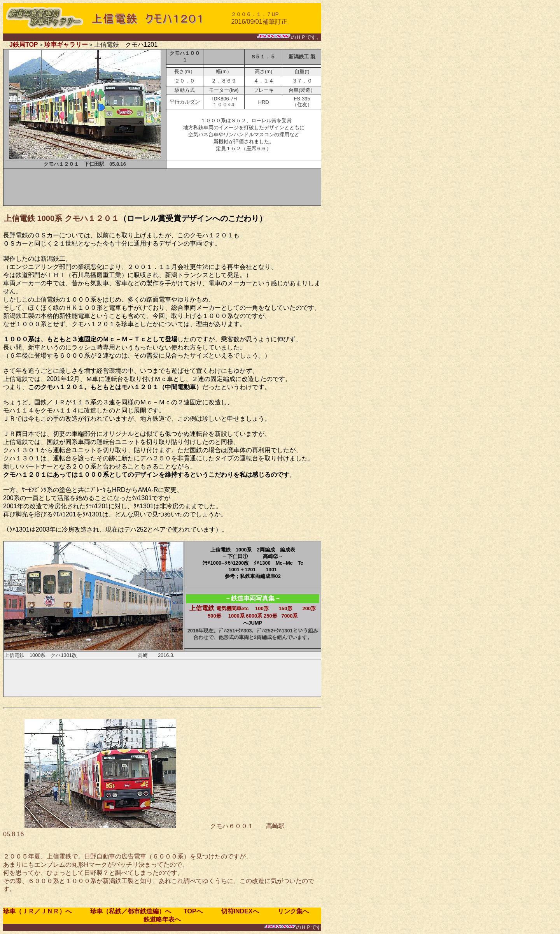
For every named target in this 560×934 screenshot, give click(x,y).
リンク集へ (290, 911)
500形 (214, 616)
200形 (309, 608)
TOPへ (193, 911)
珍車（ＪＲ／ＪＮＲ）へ (40, 911)
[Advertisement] (162, 187)
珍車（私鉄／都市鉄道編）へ (124, 911)
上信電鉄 (219, 608)
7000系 (289, 616)
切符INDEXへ (243, 911)
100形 (262, 608)
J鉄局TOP (24, 45)
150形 (286, 608)
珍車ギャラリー (66, 45)
